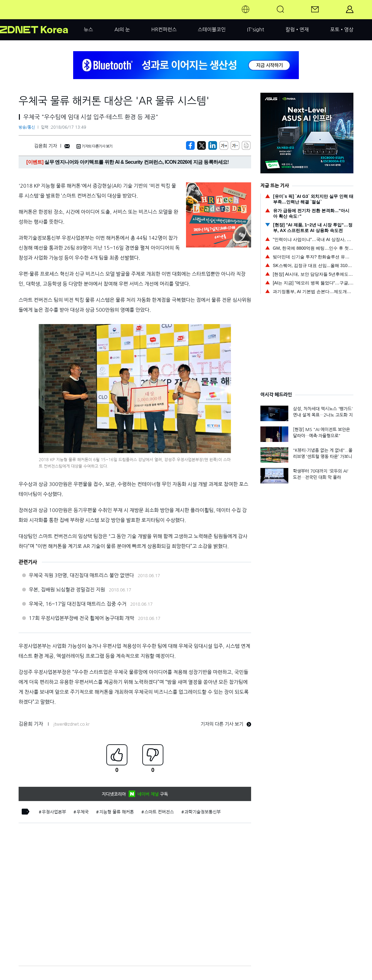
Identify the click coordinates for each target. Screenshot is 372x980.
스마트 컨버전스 (159, 812)
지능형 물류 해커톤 (117, 812)
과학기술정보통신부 (203, 812)
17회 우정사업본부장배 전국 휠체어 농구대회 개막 (82, 618)
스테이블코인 (212, 29)
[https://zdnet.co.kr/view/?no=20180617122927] (190, 145)
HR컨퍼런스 (164, 29)
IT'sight (256, 29)
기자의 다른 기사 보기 (226, 724)
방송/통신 (27, 127)
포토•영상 (342, 29)
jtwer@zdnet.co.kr (71, 724)
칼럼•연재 (297, 29)
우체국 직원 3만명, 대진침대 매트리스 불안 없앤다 (81, 575)
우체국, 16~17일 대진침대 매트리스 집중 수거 (78, 604)
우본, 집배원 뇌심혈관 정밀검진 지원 (67, 590)
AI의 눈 (122, 29)
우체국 (83, 812)
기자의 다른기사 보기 (95, 146)
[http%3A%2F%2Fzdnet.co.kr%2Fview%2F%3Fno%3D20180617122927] (213, 145)
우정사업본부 (54, 812)
